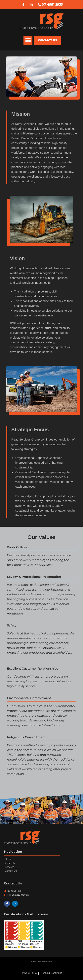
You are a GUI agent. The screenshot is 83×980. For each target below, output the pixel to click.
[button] (28, 40)
